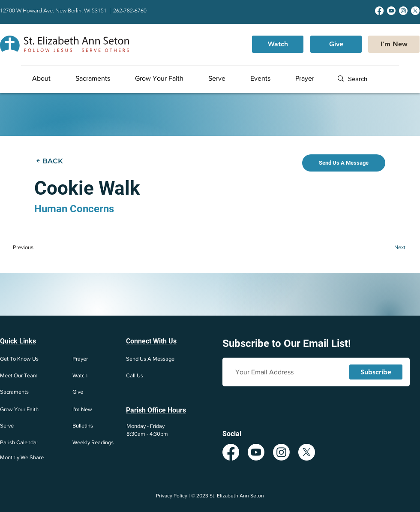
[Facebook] (379, 11)
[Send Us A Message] (344, 163)
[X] (415, 11)
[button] (50, 78)
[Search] (375, 79)
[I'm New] (394, 44)
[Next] (388, 247)
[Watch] (278, 44)
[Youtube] (391, 11)
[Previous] (38, 247)
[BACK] (51, 161)
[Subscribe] (376, 372)
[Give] (336, 44)
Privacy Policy (172, 496)
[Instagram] (403, 11)
